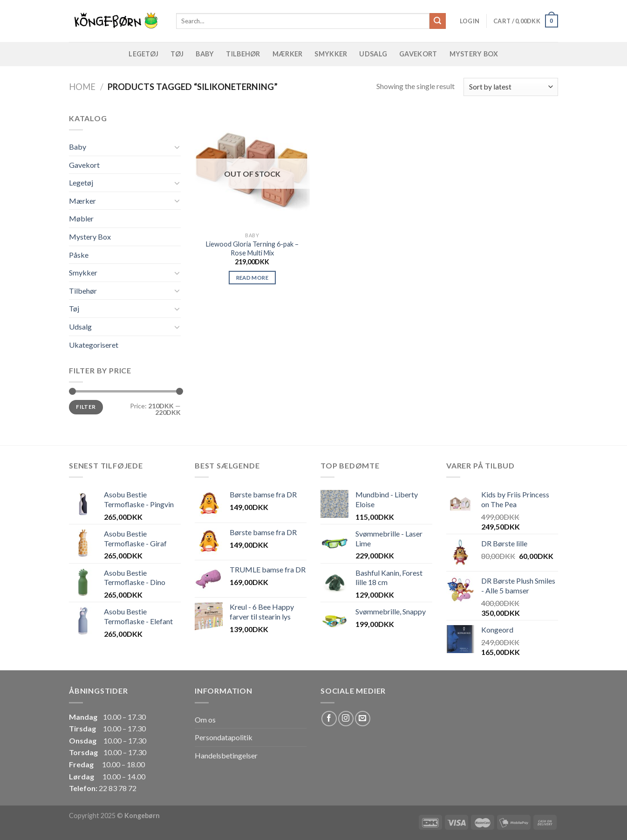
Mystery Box (474, 54)
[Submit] (437, 21)
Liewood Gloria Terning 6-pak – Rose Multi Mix (252, 248)
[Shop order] (511, 87)
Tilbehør (243, 54)
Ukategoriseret (94, 345)
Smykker (331, 54)
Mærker (288, 54)
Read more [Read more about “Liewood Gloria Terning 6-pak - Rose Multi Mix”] (252, 278)
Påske (79, 255)
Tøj (177, 54)
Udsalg (373, 54)
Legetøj (143, 54)
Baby (205, 54)
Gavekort (418, 54)
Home (82, 87)
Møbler (81, 218)
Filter (86, 407)
